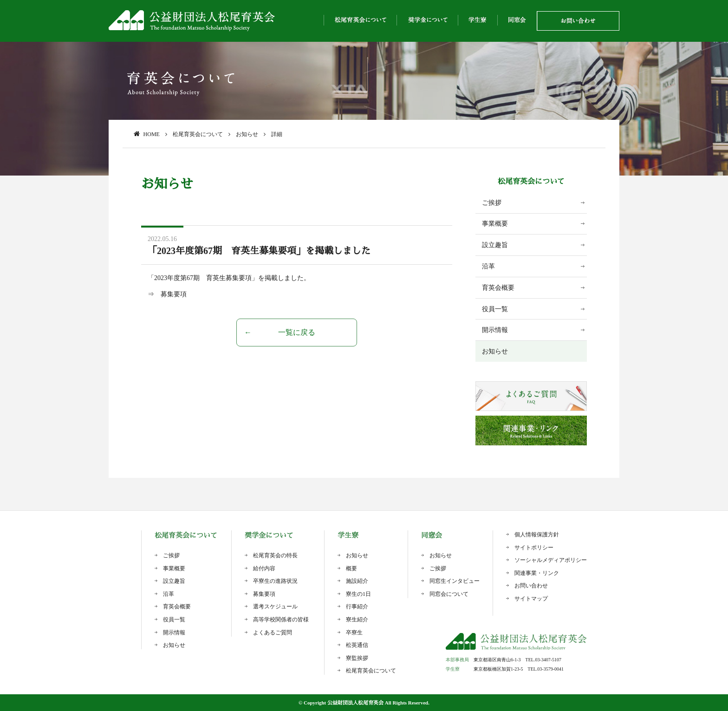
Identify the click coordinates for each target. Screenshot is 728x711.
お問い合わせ (531, 586)
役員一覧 (495, 309)
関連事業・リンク (537, 573)
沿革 (488, 266)
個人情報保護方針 (537, 535)
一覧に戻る (297, 332)
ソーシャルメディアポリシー (551, 560)
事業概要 (495, 224)
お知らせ (495, 351)
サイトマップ (531, 599)
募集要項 (174, 294)
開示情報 (495, 330)
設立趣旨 (495, 245)
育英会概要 (498, 288)
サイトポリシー (534, 548)
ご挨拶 (492, 203)
